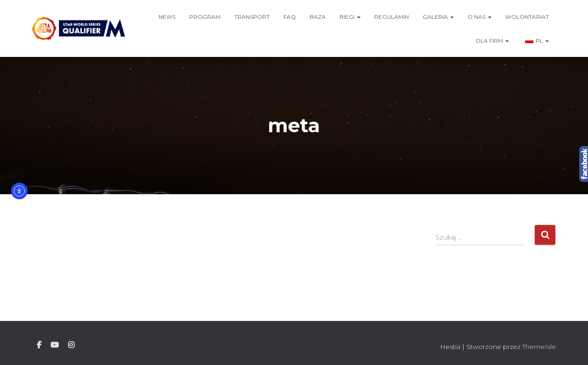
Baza (318, 17)
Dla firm (492, 41)
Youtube (55, 345)
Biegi (350, 17)
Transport (252, 17)
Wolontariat (527, 17)
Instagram (71, 345)
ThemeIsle (539, 347)
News (167, 17)
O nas (480, 17)
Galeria (438, 17)
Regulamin (392, 17)
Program (205, 17)
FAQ (290, 17)
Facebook (39, 345)
